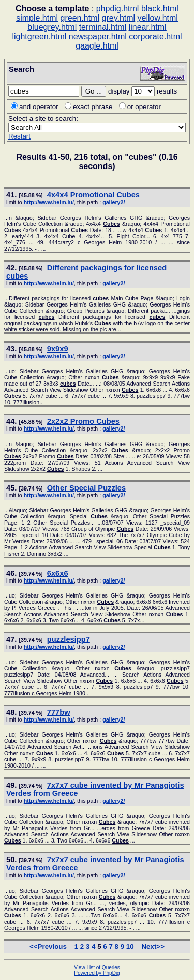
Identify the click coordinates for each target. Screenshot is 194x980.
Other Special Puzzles (86, 488)
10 (130, 947)
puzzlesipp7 (69, 639)
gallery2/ (114, 202)
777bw (59, 712)
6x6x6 (58, 573)
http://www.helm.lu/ (49, 202)
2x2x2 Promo (83, 421)
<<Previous (48, 947)
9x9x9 (58, 349)
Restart (19, 136)
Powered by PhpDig (97, 973)
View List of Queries (97, 967)
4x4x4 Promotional (93, 195)
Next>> (153, 947)
